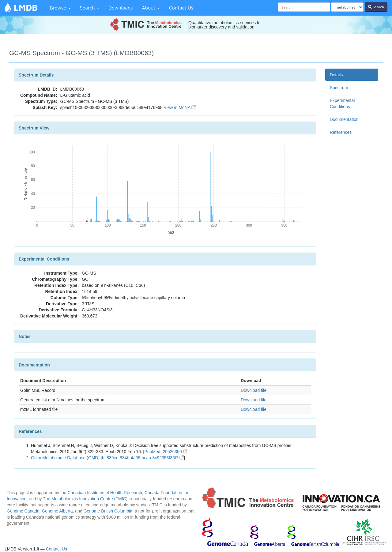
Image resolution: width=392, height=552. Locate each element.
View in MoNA (180, 107)
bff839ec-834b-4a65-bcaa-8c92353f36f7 (143, 458)
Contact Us (181, 8)
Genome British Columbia (108, 511)
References (341, 132)
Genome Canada (23, 511)
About (151, 8)
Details (336, 75)
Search (90, 8)
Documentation (344, 119)
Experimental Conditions (342, 103)
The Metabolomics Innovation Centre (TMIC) (85, 499)
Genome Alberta (57, 511)
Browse (60, 8)
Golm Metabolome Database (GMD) (65, 458)
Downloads (121, 8)
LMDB (26, 8)
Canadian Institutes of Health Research (105, 493)
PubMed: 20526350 (166, 452)
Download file (254, 390)
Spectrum (339, 88)
